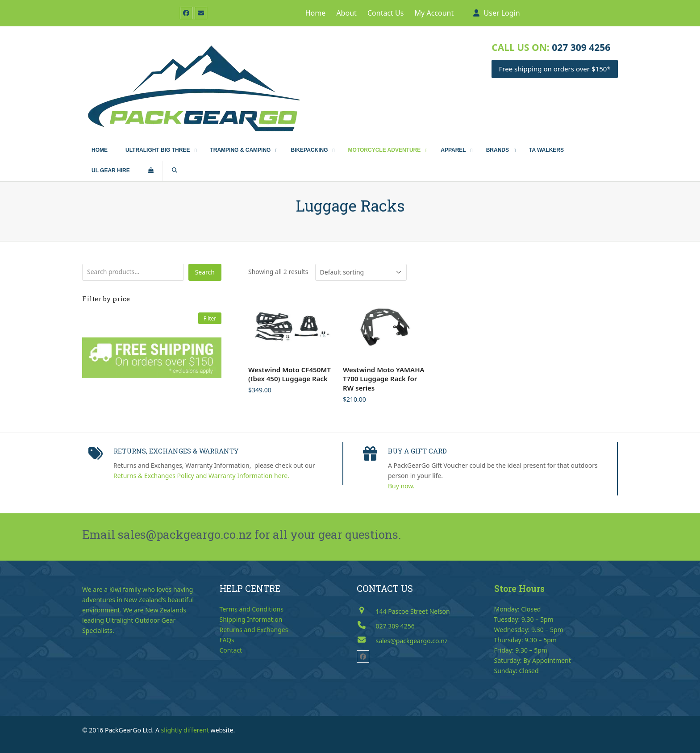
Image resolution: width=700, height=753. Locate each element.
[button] (151, 171)
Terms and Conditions (252, 609)
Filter (210, 318)
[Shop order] (361, 272)
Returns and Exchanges (254, 630)
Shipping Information (251, 619)
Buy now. (401, 486)
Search (205, 272)
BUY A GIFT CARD (417, 451)
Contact (231, 650)
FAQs (227, 640)
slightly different (185, 730)
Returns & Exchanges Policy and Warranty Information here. (201, 476)
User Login (502, 13)
